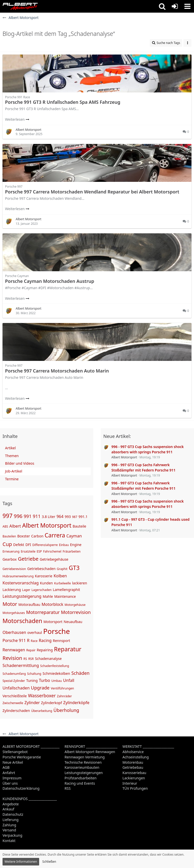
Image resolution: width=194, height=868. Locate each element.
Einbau (64, 545)
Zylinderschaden (16, 711)
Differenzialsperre (45, 545)
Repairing (45, 650)
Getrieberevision (14, 569)
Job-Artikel (14, 471)
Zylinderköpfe (76, 703)
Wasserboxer (42, 696)
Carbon (37, 536)
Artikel (10, 448)
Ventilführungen (62, 688)
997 (7, 516)
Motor (10, 604)
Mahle (48, 596)
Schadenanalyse (48, 659)
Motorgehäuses (14, 613)
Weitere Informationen (21, 862)
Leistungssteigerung (22, 596)
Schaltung (34, 674)
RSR (31, 659)
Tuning (32, 680)
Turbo (44, 680)
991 (28, 516)
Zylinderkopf (52, 703)
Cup (7, 544)
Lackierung (12, 590)
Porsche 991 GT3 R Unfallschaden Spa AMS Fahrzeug (63, 102)
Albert (15, 526)
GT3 (74, 568)
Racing (45, 640)
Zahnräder (65, 696)
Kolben (60, 576)
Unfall (69, 680)
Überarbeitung (42, 711)
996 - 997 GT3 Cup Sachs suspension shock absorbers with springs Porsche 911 (148, 449)
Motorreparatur (43, 612)
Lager (26, 590)
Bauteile (80, 526)
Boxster (23, 536)
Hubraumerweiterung (18, 576)
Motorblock (52, 604)
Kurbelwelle (62, 583)
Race (34, 641)
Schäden (80, 673)
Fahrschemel (52, 551)
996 (18, 516)
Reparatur (68, 649)
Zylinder (32, 703)
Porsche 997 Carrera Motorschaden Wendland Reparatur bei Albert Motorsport (92, 192)
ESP (39, 551)
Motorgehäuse (75, 605)
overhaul (35, 633)
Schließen (49, 862)
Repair (31, 650)
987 (75, 517)
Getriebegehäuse (54, 559)
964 (60, 516)
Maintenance (65, 596)
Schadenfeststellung (55, 666)
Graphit (62, 569)
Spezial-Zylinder (14, 681)
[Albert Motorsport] (20, 6)
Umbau (57, 681)
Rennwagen (14, 650)
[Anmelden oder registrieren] (175, 6)
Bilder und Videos (20, 463)
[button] (162, 6)
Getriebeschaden (41, 569)
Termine (12, 479)
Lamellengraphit (66, 590)
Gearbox (10, 559)
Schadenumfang (14, 674)
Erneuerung (11, 551)
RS (25, 659)
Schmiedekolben (56, 673)
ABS (5, 526)
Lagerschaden (42, 590)
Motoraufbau (29, 604)
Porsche (56, 631)
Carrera (55, 535)
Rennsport (62, 641)
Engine (76, 545)
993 (68, 517)
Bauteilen (9, 536)
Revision (12, 658)
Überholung (66, 710)
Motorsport (53, 622)
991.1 (83, 517)
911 (37, 516)
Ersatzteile (28, 551)
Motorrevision (76, 612)
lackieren (79, 583)
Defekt (19, 545)
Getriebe (28, 559)
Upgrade (40, 688)
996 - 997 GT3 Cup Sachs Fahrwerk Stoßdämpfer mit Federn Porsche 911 (143, 467)
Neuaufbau (73, 622)
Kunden (46, 583)
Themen (12, 456)
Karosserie (44, 576)
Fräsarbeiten (72, 551)
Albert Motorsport (47, 525)
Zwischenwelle (13, 703)
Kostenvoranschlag (21, 583)
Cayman (74, 536)
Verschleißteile (15, 696)
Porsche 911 (14, 640)
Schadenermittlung (21, 665)
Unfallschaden (16, 688)
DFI (28, 545)
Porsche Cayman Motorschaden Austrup (50, 281)
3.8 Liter (49, 517)
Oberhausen (14, 632)
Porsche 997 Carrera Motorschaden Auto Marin (57, 371)
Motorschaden (22, 621)
